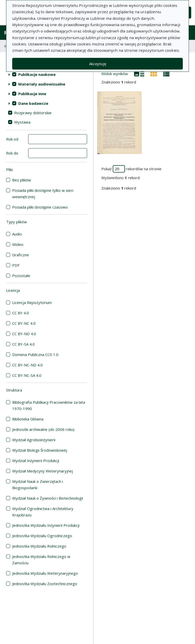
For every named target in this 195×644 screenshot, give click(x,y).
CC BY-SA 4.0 (23, 344)
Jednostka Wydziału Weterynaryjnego (45, 573)
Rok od (12, 139)
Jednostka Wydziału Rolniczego (39, 546)
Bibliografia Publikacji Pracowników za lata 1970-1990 (49, 405)
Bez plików (22, 180)
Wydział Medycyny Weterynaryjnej (43, 471)
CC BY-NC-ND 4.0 (27, 365)
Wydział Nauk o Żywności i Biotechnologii (48, 498)
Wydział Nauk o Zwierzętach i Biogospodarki (38, 485)
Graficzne (21, 255)
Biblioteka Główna (28, 419)
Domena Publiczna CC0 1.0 (35, 354)
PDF (16, 265)
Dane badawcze (33, 103)
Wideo (18, 244)
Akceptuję (98, 64)
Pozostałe (21, 276)
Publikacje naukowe (37, 74)
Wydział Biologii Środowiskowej (40, 450)
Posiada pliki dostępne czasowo (40, 207)
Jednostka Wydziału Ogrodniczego (42, 536)
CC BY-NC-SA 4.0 (27, 375)
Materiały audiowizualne (42, 84)
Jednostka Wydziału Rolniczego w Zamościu (41, 560)
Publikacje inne (32, 94)
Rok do (12, 153)
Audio (17, 234)
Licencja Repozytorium (32, 302)
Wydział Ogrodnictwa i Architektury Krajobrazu (43, 512)
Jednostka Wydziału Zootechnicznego (45, 584)
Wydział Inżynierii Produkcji (36, 461)
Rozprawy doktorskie (33, 113)
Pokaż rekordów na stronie (131, 169)
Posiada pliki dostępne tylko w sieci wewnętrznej (43, 193)
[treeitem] (47, 74)
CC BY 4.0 (21, 313)
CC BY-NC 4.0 (24, 323)
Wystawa (22, 122)
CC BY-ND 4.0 (24, 334)
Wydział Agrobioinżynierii (34, 440)
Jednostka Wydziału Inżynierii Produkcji (46, 525)
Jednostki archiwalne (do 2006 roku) (43, 429)
